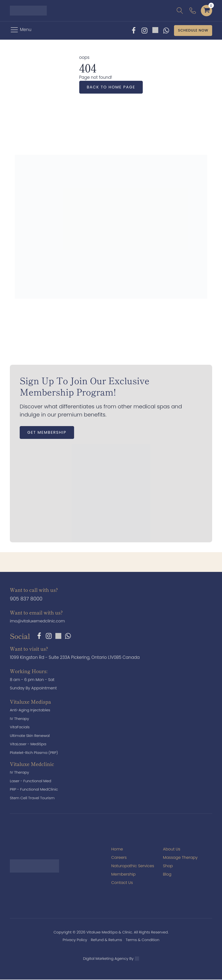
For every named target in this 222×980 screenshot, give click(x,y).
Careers (119, 858)
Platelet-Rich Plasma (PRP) (34, 753)
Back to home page (111, 88)
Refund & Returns (106, 940)
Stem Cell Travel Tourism (32, 798)
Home (117, 850)
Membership (123, 875)
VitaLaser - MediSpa (28, 744)
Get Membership (47, 433)
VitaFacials (20, 727)
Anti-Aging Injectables (30, 710)
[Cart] (207, 11)
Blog (167, 875)
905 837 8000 (26, 599)
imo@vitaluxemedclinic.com (37, 622)
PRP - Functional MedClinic (34, 790)
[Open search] (180, 11)
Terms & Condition (143, 940)
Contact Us (122, 883)
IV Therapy (19, 719)
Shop (168, 866)
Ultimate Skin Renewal (30, 736)
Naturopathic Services (133, 866)
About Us (172, 850)
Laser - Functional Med (31, 781)
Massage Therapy (180, 858)
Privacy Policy (75, 940)
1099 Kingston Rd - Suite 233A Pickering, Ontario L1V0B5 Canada (75, 658)
